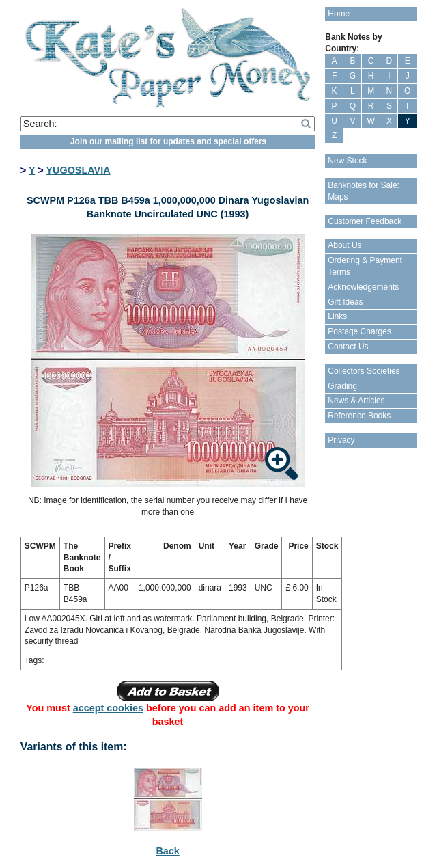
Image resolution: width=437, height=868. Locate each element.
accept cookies (108, 708)
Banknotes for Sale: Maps (364, 191)
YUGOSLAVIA (78, 170)
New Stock (347, 161)
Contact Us (348, 347)
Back (167, 851)
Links (337, 316)
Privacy (341, 440)
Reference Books (359, 416)
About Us (344, 245)
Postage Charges (360, 331)
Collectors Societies (364, 371)
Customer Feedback (365, 221)
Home (339, 14)
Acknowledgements (363, 287)
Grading (342, 386)
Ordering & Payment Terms (365, 266)
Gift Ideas (345, 302)
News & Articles (356, 401)
